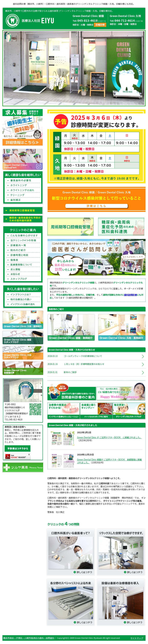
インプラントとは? (23, 295)
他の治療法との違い (23, 299)
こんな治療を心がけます (23, 236)
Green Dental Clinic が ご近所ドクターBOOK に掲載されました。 (109, 437)
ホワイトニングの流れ (23, 190)
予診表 (17, 448)
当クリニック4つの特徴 (23, 240)
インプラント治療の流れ (23, 304)
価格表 (23, 260)
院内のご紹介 (23, 250)
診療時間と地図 (23, 255)
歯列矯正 (23, 200)
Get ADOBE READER (17, 456)
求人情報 (23, 269)
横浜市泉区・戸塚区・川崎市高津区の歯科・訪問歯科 (29, 638)
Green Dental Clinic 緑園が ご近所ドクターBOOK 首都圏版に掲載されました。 (109, 461)
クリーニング (23, 195)
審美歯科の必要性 (23, 180)
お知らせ (23, 274)
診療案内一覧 (23, 245)
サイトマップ (137, 638)
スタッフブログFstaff (23, 279)
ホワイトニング (23, 185)
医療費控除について (23, 265)
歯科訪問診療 (131, 295)
